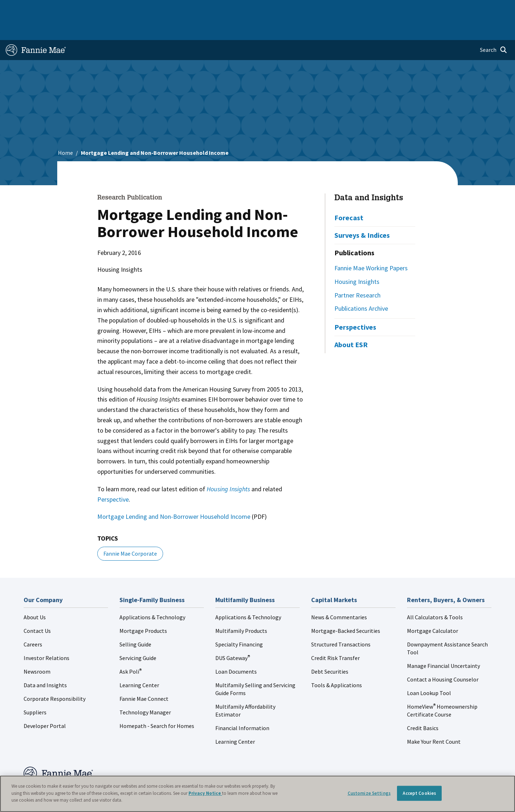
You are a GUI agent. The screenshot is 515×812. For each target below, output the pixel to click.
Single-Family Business (62, 9)
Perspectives (355, 304)
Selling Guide (135, 621)
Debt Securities (330, 649)
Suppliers (35, 689)
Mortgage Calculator (433, 608)
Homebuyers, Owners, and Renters (248, 9)
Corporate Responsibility (55, 676)
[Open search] (494, 27)
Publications (354, 230)
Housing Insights (357, 259)
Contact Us (37, 608)
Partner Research (357, 272)
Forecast (349, 195)
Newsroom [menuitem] (429, 9)
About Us (35, 594)
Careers (33, 621)
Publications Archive (361, 286)
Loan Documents (236, 649)
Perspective (113, 476)
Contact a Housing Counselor (443, 656)
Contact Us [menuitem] (491, 9)
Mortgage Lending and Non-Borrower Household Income (174, 494)
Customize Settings (369, 793)
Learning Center (139, 662)
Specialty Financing (239, 621)
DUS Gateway (233, 635)
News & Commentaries (339, 594)
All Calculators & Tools (435, 594)
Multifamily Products (241, 608)
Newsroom (37, 649)
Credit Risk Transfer (335, 635)
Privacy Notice (205, 793)
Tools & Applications (337, 662)
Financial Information (242, 705)
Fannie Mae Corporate (130, 531)
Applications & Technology (152, 594)
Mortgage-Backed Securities (346, 608)
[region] (257, 794)
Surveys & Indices (362, 212)
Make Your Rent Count (434, 719)
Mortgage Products (143, 608)
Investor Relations (46, 635)
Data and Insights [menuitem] (385, 9)
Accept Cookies (419, 793)
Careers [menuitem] (460, 9)
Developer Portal (45, 703)
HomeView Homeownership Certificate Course (442, 688)
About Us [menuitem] (344, 9)
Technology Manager (145, 689)
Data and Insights (369, 176)
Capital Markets (178, 9)
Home (18, 9)
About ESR (351, 322)
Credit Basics (423, 705)
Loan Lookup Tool (429, 670)
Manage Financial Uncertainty (443, 643)
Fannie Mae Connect (144, 676)
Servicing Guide (138, 635)
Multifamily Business (124, 9)
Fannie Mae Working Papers (371, 245)
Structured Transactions (341, 621)
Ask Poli (131, 649)
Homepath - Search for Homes (157, 703)
